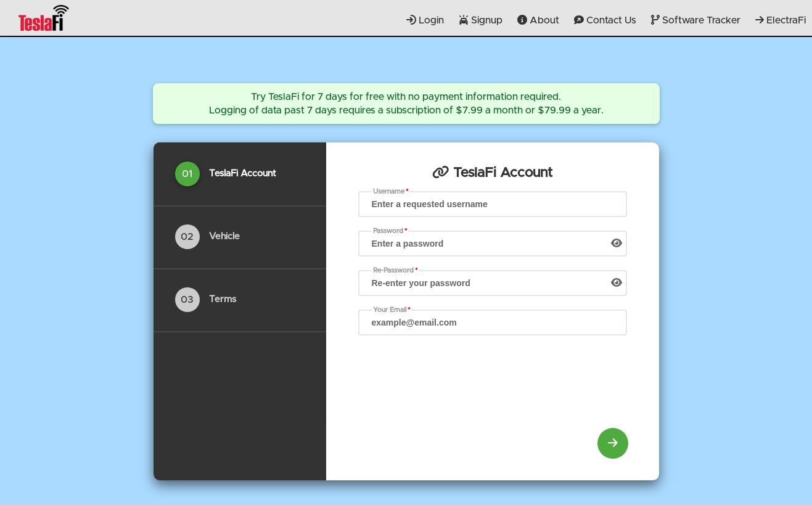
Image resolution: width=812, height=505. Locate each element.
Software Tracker (696, 20)
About (538, 20)
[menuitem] (613, 443)
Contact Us (605, 20)
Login (425, 20)
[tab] (240, 174)
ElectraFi (781, 20)
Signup (481, 20)
